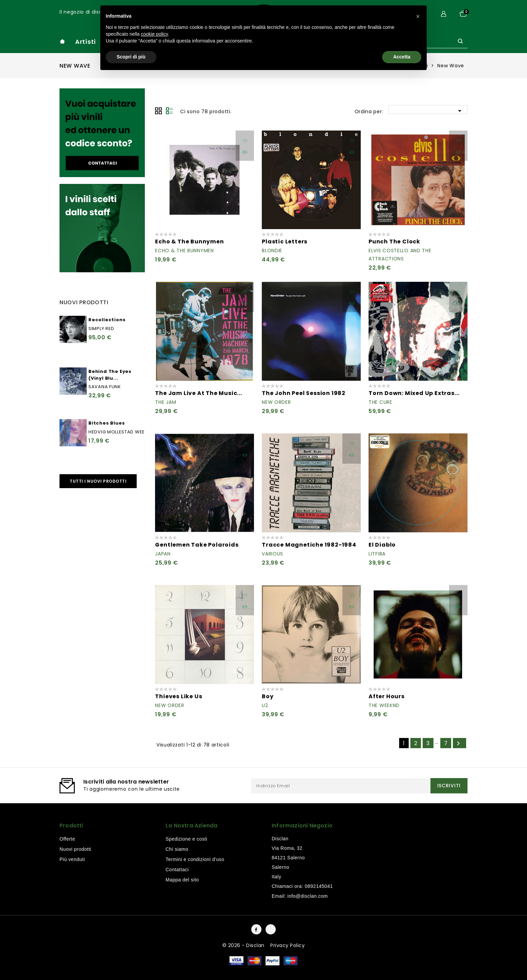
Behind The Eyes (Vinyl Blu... (110, 375)
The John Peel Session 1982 (304, 393)
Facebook (256, 929)
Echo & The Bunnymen (189, 242)
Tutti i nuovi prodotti (98, 481)
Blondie (272, 251)
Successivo (458, 743)
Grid (158, 111)
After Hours (387, 696)
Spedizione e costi (186, 839)
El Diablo (382, 545)
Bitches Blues (107, 423)
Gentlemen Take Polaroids (197, 545)
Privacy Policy (287, 945)
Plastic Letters (285, 242)
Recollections (107, 320)
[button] (418, 16)
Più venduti (72, 859)
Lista (169, 111)
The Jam (166, 402)
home (62, 41)
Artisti (86, 42)
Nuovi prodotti (75, 849)
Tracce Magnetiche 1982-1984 (309, 545)
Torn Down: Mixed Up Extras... (414, 393)
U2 (265, 705)
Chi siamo (177, 849)
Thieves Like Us (178, 696)
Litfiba (377, 554)
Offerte (67, 839)
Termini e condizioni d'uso (195, 859)
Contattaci (177, 870)
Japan (163, 554)
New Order (276, 402)
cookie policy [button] (155, 34)
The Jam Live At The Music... (198, 393)
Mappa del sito (182, 880)
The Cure (380, 402)
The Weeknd (384, 705)
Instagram (271, 929)
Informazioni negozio (302, 826)
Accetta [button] (402, 57)
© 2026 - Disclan (244, 945)
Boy (268, 696)
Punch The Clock (394, 242)
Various (273, 554)
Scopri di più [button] (131, 57)
